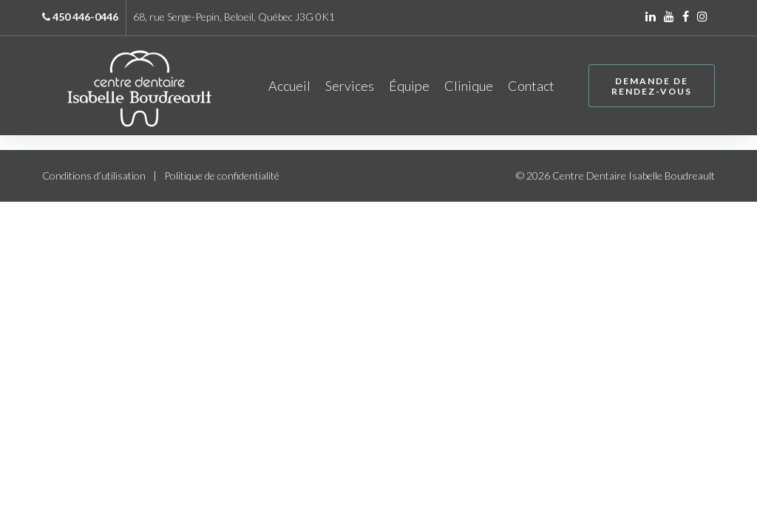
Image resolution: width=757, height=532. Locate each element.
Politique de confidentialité (222, 178)
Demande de (649, 87)
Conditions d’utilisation (94, 178)
